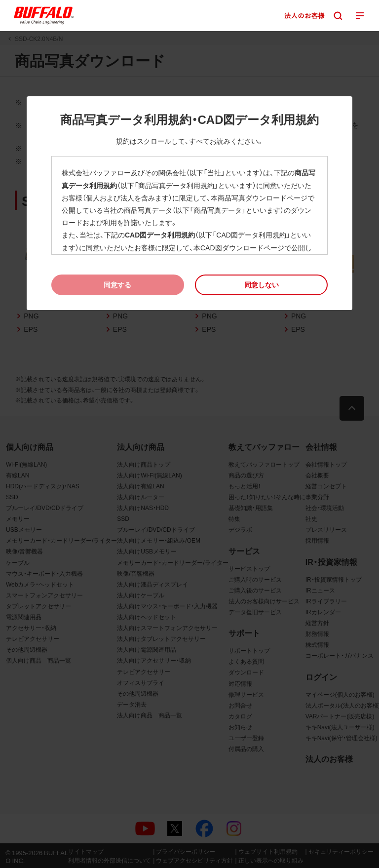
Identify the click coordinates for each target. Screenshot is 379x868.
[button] (261, 285)
